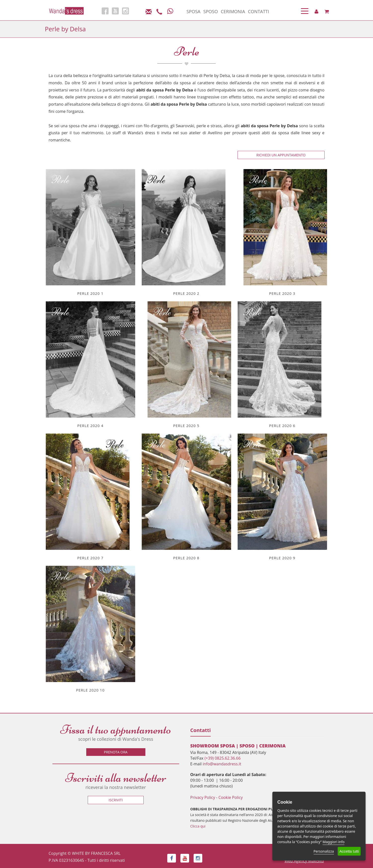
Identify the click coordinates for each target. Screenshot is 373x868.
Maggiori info (333, 842)
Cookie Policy (231, 797)
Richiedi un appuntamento (281, 155)
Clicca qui (198, 826)
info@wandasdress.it (222, 764)
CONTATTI (259, 11)
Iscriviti (116, 800)
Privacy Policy (203, 797)
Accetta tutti (349, 851)
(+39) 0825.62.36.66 (223, 758)
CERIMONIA (233, 11)
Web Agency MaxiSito (304, 861)
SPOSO (211, 11)
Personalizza (324, 851)
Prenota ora (116, 752)
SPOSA (194, 11)
